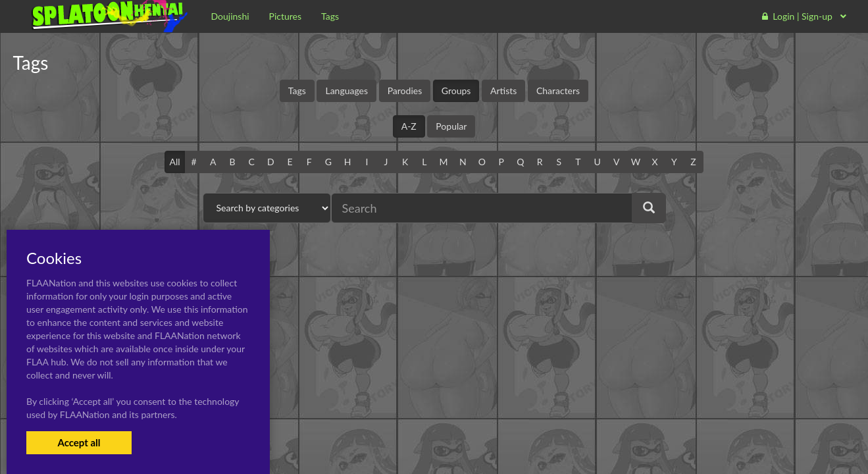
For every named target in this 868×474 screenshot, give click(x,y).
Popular (451, 126)
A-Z (409, 126)
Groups (456, 91)
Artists (503, 91)
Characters (558, 91)
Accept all (79, 442)
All (174, 162)
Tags (297, 91)
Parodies (405, 91)
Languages (346, 91)
